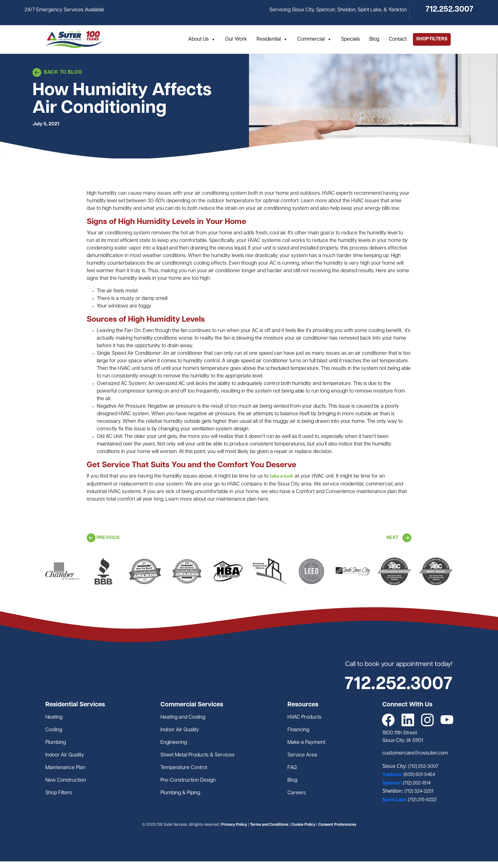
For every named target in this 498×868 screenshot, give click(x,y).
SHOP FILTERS (432, 39)
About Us (202, 39)
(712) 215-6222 (422, 800)
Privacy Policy (234, 825)
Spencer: (393, 783)
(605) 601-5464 (419, 775)
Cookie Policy (303, 825)
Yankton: (393, 775)
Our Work (236, 39)
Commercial (314, 39)
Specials (350, 39)
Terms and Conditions (269, 825)
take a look (282, 477)
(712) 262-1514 (417, 783)
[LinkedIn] (408, 720)
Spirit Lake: (395, 800)
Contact (398, 39)
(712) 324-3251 (419, 792)
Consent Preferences (337, 825)
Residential (272, 39)
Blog (374, 39)
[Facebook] (388, 720)
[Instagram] (427, 720)
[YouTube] (447, 720)
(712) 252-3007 (423, 767)
